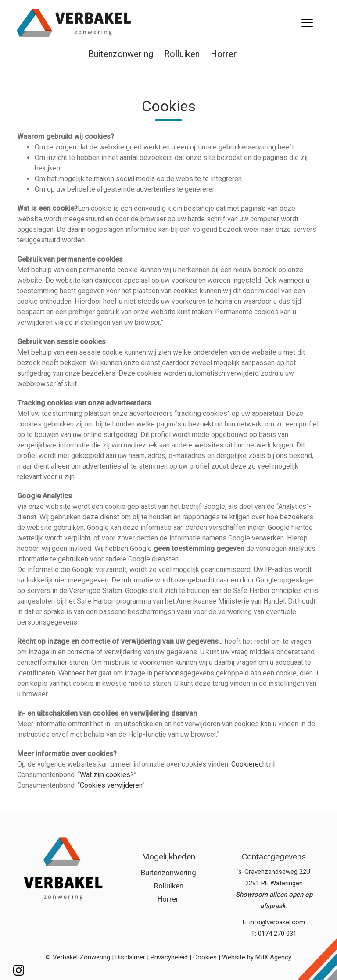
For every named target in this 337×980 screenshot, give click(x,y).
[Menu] (307, 23)
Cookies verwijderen (111, 785)
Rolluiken (182, 54)
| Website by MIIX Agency (255, 957)
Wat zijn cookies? (107, 775)
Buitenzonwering (121, 54)
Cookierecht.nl (253, 764)
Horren (224, 54)
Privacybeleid (169, 957)
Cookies (205, 957)
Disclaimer (130, 957)
